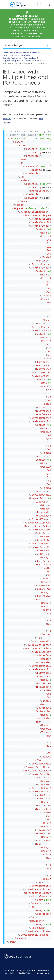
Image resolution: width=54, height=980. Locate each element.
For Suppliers (30, 58)
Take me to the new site (27, 36)
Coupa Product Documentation (17, 55)
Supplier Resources (12, 58)
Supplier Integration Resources (17, 61)
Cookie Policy (25, 973)
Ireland (38, 61)
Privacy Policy (9, 973)
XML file (7, 119)
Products (36, 53)
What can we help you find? (16, 53)
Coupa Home (43, 973)
